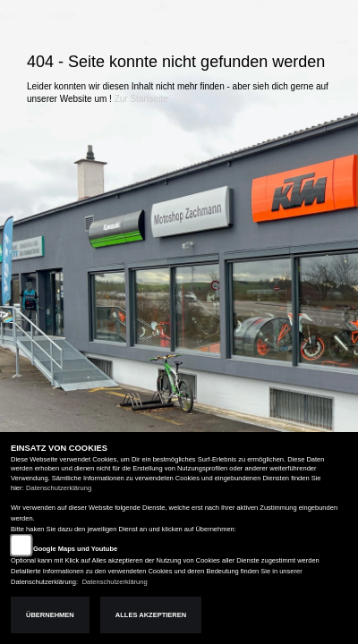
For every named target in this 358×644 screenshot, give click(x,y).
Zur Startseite (141, 99)
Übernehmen (50, 615)
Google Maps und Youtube (75, 549)
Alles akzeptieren (151, 615)
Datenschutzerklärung (59, 488)
